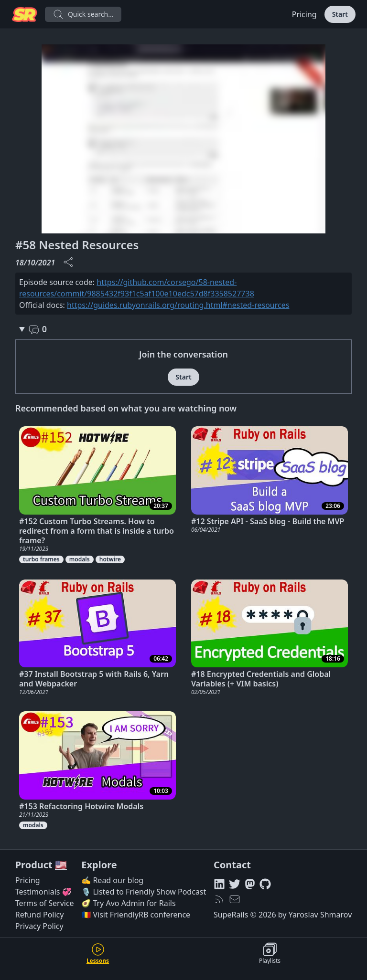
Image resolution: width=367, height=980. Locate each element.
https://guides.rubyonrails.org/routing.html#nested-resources (178, 305)
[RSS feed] (219, 899)
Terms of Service (45, 903)
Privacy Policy (39, 926)
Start (340, 14)
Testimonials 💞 (43, 892)
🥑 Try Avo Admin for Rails (128, 903)
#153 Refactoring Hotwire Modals (81, 806)
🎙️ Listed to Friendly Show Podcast (144, 892)
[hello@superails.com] (235, 899)
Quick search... (83, 14)
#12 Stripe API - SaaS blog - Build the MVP (268, 521)
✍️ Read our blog (112, 880)
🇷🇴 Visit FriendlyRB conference (136, 915)
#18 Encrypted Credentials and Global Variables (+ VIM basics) (261, 679)
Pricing (304, 14)
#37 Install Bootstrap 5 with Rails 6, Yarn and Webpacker (94, 679)
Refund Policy (40, 915)
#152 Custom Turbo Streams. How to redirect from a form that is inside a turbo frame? (97, 531)
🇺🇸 (61, 865)
